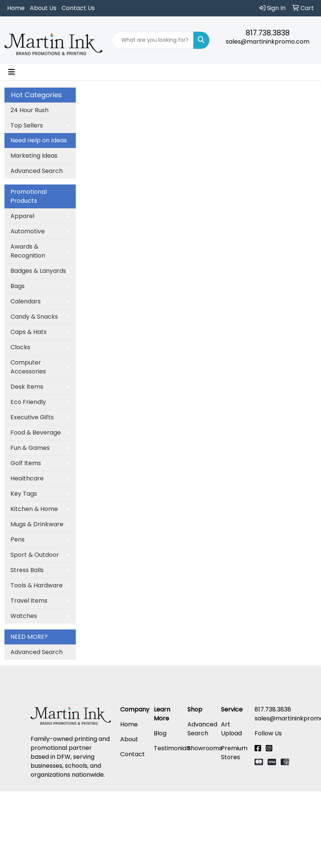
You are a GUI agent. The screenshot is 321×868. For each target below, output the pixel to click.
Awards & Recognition (28, 251)
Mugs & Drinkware (37, 524)
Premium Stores (234, 753)
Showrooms (205, 748)
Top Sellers (27, 125)
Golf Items (26, 463)
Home (16, 8)
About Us (43, 8)
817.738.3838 (268, 33)
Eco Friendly (28, 402)
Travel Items (29, 601)
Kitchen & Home (34, 509)
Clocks (20, 347)
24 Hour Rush (29, 110)
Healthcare (27, 478)
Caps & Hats (29, 332)
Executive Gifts (32, 417)
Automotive (28, 231)
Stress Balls (27, 570)
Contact (133, 754)
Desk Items (27, 387)
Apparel (22, 216)
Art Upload (231, 729)
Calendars (26, 301)
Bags (18, 286)
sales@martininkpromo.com (268, 42)
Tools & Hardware (37, 585)
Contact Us (78, 8)
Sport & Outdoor (35, 555)
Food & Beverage (36, 433)
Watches (24, 616)
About (129, 739)
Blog (160, 733)
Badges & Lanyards (38, 271)
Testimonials (172, 748)
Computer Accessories (28, 367)
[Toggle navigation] (12, 72)
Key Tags (24, 494)
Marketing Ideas (34, 156)
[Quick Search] (153, 40)
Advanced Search (37, 171)
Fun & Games (30, 448)
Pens (18, 539)
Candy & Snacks (34, 317)
